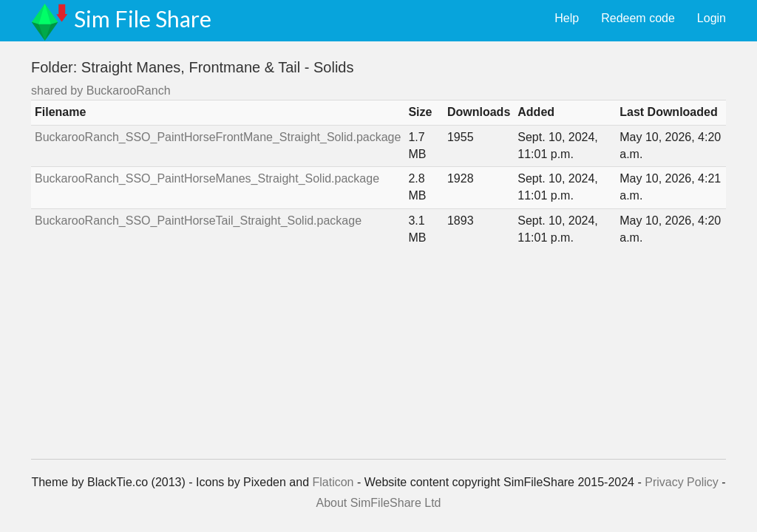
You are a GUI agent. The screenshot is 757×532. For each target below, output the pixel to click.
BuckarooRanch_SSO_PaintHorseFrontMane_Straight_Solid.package (218, 137)
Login (712, 18)
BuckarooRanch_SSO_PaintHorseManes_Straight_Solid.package (207, 178)
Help (567, 18)
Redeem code (638, 18)
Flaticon (333, 482)
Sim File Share (143, 18)
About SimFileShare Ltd (379, 503)
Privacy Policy (682, 482)
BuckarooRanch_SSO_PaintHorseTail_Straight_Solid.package (198, 221)
